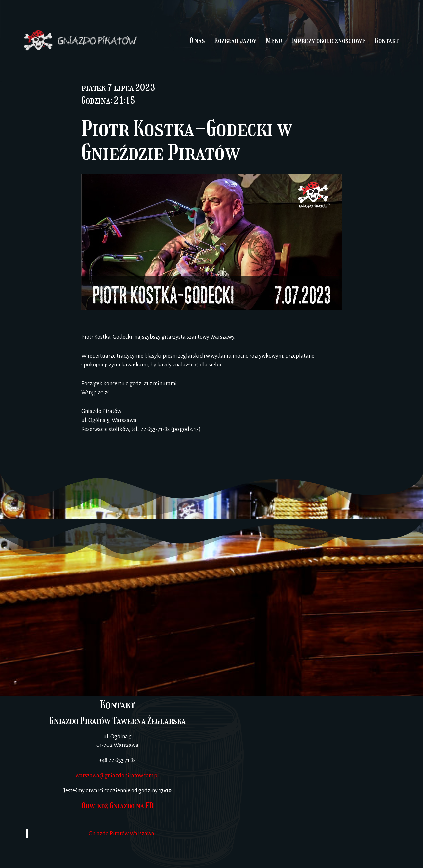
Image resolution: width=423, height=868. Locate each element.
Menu (274, 40)
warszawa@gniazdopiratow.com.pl (117, 776)
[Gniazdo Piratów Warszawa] (306, 765)
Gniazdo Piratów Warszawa (121, 834)
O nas (197, 40)
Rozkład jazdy (235, 40)
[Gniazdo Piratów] (81, 41)
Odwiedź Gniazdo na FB (117, 805)
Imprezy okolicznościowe (328, 40)
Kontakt (387, 40)
